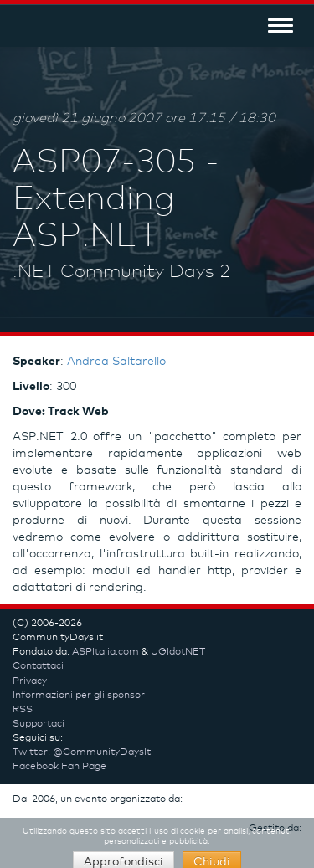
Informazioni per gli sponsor (79, 696)
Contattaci (38, 666)
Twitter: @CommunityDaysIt (82, 752)
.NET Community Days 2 (121, 272)
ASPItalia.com (106, 652)
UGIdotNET (178, 652)
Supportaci (39, 724)
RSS (23, 710)
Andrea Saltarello (116, 362)
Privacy (30, 681)
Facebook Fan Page (59, 767)
